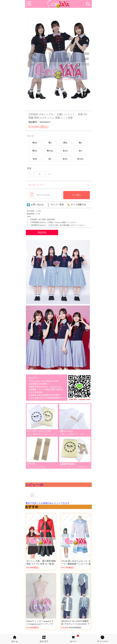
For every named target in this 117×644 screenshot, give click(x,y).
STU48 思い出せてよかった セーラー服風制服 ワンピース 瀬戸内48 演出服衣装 (76, 564)
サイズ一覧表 (55, 205)
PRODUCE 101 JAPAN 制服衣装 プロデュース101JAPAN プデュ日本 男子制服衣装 (75, 624)
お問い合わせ (35, 205)
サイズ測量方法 (77, 205)
